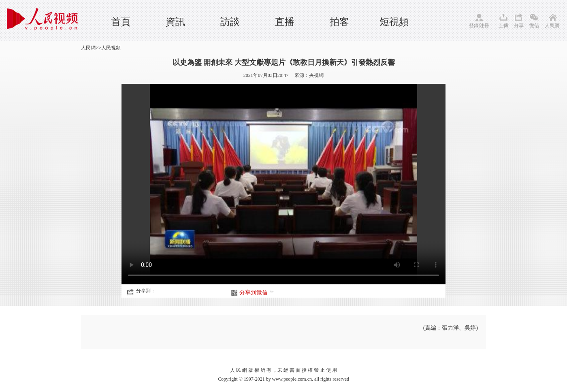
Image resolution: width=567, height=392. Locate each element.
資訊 (175, 22)
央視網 (316, 75)
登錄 (474, 26)
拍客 (339, 22)
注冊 (484, 26)
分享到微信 (257, 293)
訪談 (230, 22)
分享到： (146, 291)
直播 (285, 22)
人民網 (552, 26)
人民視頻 (111, 48)
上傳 (503, 26)
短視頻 (394, 22)
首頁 (121, 22)
